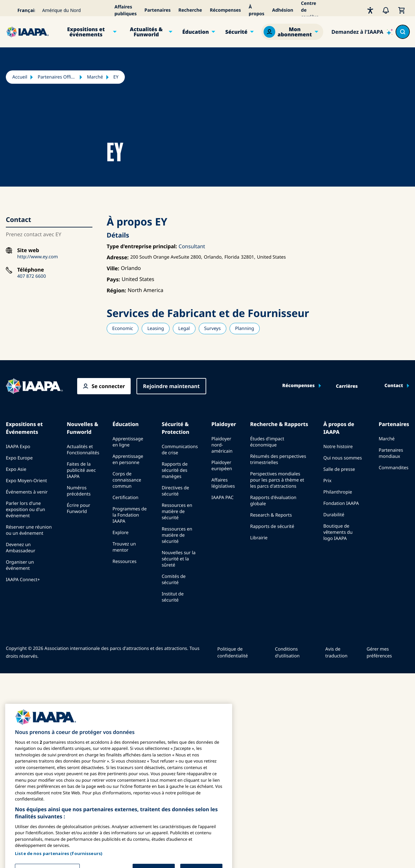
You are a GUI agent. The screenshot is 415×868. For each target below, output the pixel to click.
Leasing (155, 329)
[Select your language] (22, 10)
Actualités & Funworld (146, 32)
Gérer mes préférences (379, 653)
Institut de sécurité (173, 597)
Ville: (113, 268)
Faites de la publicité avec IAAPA (81, 470)
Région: (116, 290)
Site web (28, 250)
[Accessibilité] (370, 10)
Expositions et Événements (24, 428)
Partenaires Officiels (57, 77)
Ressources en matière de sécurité (177, 512)
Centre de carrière (310, 10)
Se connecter (108, 386)
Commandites (394, 468)
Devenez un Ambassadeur (21, 548)
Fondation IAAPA (341, 503)
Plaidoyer (224, 424)
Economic (123, 329)
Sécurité (236, 32)
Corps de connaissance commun (127, 480)
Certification (125, 498)
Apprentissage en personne (128, 459)
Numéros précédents (79, 491)
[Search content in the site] (403, 32)
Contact (394, 386)
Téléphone (30, 270)
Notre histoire (338, 447)
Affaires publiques (126, 10)
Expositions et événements (86, 32)
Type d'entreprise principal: (142, 246)
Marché (95, 77)
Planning (245, 329)
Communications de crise (180, 450)
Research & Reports (271, 515)
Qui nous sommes (343, 458)
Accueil (20, 77)
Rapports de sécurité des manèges (175, 470)
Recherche (190, 10)
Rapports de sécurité (272, 526)
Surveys (213, 329)
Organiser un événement (20, 565)
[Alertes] (386, 10)
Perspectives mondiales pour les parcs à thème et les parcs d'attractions (277, 480)
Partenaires (158, 10)
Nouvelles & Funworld (83, 428)
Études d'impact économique (267, 442)
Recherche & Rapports (279, 424)
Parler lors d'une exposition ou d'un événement (25, 510)
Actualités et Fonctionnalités (83, 450)
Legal (184, 329)
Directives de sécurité (175, 491)
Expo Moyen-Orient (26, 481)
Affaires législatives (223, 483)
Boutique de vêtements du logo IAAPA (338, 532)
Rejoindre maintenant (171, 386)
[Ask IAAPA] (362, 32)
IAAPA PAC (222, 498)
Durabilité (334, 515)
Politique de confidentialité (232, 653)
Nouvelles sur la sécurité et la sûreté (179, 559)
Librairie (259, 538)
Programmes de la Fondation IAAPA (130, 515)
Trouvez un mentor (124, 547)
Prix (327, 481)
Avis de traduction (336, 653)
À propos (256, 10)
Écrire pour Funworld (78, 508)
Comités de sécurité (174, 580)
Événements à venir (27, 492)
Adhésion (283, 10)
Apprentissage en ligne (128, 442)
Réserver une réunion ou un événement (29, 530)
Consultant (192, 246)
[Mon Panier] (401, 10)
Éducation (196, 32)
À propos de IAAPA (339, 428)
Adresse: (118, 257)
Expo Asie (16, 469)
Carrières (347, 386)
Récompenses (225, 10)
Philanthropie (338, 492)
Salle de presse (339, 469)
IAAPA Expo (18, 447)
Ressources (124, 562)
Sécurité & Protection (176, 428)
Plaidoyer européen (222, 466)
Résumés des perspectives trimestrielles (278, 459)
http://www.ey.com (38, 257)
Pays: (113, 279)
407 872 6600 (32, 276)
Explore (120, 533)
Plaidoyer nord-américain (222, 445)
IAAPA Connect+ (23, 580)
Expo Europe (19, 458)
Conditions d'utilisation (287, 653)
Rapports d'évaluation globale (273, 501)
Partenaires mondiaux (391, 453)
